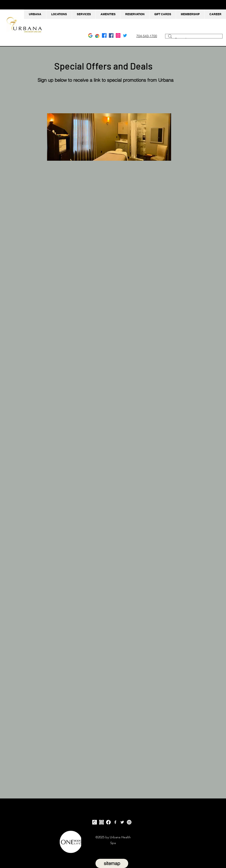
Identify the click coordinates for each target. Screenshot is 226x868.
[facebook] (111, 35)
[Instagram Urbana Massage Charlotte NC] (118, 35)
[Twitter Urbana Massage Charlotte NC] (125, 35)
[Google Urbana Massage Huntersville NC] (97, 35)
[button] (59, 14)
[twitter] (122, 822)
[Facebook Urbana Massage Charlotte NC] (104, 35)
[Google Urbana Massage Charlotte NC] (90, 35)
